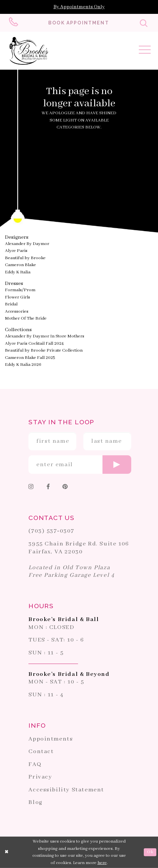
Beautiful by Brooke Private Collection (44, 350)
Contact (41, 751)
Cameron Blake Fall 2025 (30, 358)
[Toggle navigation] (145, 51)
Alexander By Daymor (27, 244)
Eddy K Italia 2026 (23, 365)
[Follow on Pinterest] (65, 488)
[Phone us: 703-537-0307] (15, 23)
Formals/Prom (20, 290)
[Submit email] (117, 465)
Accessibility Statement (66, 790)
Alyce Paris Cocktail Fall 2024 (34, 344)
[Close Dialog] (7, 852)
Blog (35, 802)
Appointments (51, 739)
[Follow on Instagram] (31, 488)
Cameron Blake (20, 265)
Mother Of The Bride (26, 318)
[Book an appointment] (79, 23)
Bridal (11, 304)
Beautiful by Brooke (25, 258)
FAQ (35, 764)
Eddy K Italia (18, 272)
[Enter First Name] (52, 441)
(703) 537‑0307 (51, 531)
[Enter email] (80, 465)
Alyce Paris (16, 251)
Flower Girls (18, 297)
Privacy (40, 777)
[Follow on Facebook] (48, 488)
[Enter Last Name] (107, 441)
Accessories (17, 312)
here (102, 863)
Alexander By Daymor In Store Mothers (45, 336)
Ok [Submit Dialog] (150, 852)
